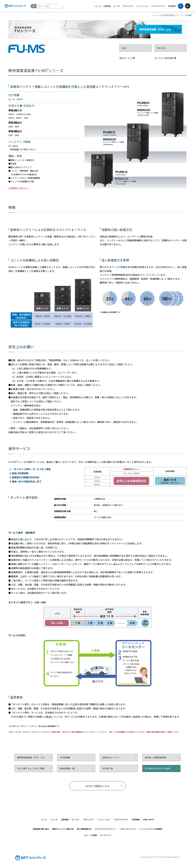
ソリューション (142, 6)
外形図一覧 (108, 768)
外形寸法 (161, 48)
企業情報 (107, 6)
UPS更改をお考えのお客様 (157, 768)
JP (34, 6)
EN (39, 6)
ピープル (117, 6)
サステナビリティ (159, 6)
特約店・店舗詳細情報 (155, 757)
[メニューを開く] (188, 6)
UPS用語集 (65, 757)
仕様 (124, 48)
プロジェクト (128, 6)
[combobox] (54, 6)
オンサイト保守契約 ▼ (165, 58)
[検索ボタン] (61, 5)
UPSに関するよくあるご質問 (31, 768)
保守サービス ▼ (127, 58)
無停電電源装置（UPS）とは (31, 757)
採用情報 (172, 6)
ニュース (97, 6)
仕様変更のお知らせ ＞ (19, 188)
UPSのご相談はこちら (97, 786)
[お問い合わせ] (181, 6)
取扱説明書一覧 (67, 768)
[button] (54, 819)
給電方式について (111, 757)
